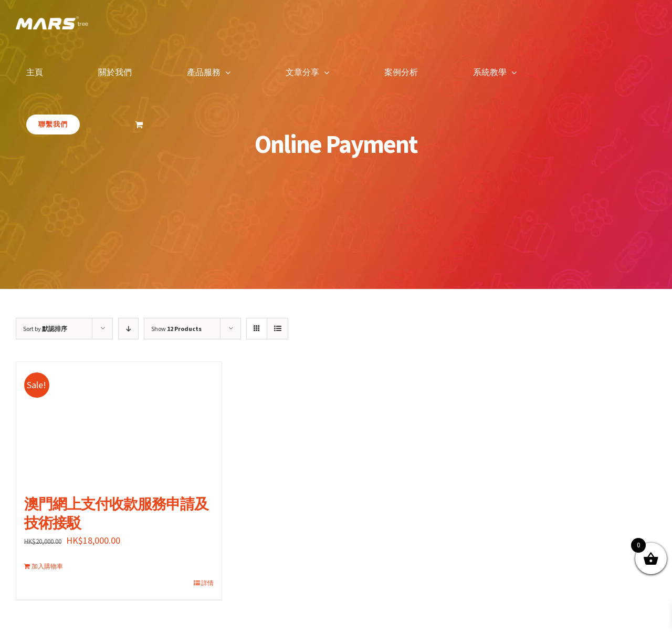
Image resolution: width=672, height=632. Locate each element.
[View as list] (277, 329)
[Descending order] (128, 329)
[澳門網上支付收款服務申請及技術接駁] (119, 423)
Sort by (45, 329)
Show (176, 329)
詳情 (207, 583)
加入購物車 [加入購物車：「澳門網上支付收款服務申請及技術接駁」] (47, 566)
